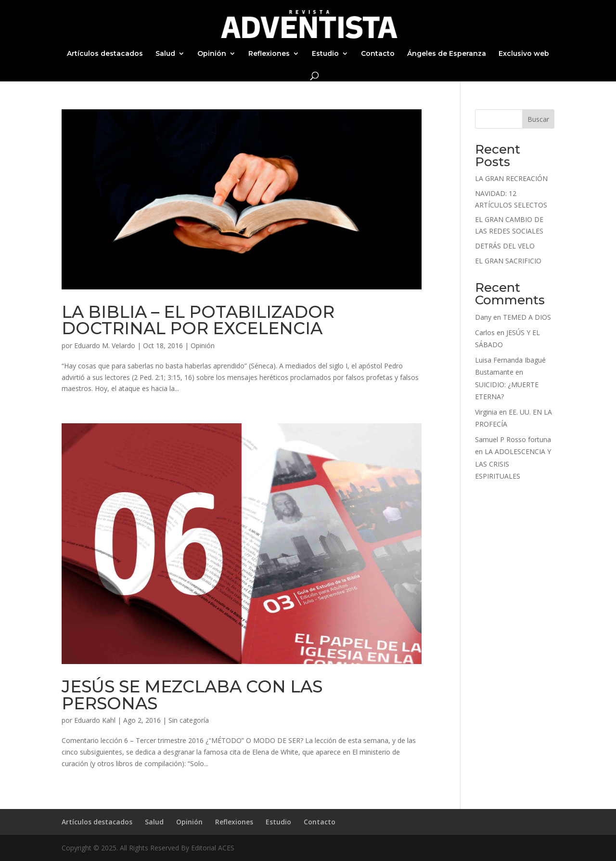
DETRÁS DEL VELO (505, 246)
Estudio (325, 54)
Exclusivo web (524, 54)
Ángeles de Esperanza (447, 54)
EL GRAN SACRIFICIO (508, 261)
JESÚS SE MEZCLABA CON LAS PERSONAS (192, 695)
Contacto (378, 54)
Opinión (212, 54)
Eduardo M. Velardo (105, 346)
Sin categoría (189, 720)
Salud (165, 54)
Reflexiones (269, 54)
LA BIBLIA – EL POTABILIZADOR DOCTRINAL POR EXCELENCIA (198, 320)
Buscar (538, 119)
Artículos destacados (105, 54)
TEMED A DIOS (527, 317)
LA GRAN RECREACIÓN (511, 178)
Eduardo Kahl (95, 720)
